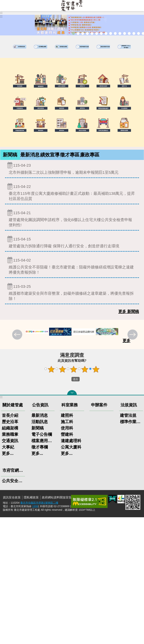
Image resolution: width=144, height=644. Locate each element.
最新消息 (30, 155)
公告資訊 (40, 405)
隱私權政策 (31, 497)
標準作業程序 (131, 422)
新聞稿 (10, 155)
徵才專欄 (40, 447)
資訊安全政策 (12, 497)
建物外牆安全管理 (101, 33)
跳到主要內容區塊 (2, 2)
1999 (35, 506)
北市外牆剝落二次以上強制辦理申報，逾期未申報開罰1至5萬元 (72, 168)
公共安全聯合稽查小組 (13, 481)
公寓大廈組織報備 (115, 33)
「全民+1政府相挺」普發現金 (83, 33)
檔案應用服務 (43, 441)
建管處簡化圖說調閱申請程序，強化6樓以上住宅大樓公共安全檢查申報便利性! (72, 218)
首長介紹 (10, 415)
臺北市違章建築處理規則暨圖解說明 (92, 33)
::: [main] (1, 16)
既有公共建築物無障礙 (97, 33)
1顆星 (51, 369)
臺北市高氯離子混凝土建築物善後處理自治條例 (134, 33)
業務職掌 (10, 434)
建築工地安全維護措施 (139, 33)
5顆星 (96, 369)
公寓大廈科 (71, 447)
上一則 (18, 335)
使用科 (67, 428)
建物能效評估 (129, 33)
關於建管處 (13, 405)
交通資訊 (10, 441)
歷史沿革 (10, 422)
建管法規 (128, 415)
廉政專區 (90, 155)
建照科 (67, 415)
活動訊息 (40, 422)
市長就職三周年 (73, 33)
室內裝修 (106, 33)
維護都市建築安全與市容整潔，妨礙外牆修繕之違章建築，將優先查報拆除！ (72, 292)
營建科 (67, 434)
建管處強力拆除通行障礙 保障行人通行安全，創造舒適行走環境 (72, 242)
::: (1, 13)
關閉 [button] (72, 393)
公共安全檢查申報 (120, 33)
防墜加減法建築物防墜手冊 (125, 33)
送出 (68, 379)
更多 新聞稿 (129, 311)
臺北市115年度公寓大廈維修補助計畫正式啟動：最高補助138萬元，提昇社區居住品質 (72, 192)
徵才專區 (70, 155)
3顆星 (74, 369)
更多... (8, 453)
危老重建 (111, 33)
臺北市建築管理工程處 (72, 6)
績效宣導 (50, 155)
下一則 (133, 335)
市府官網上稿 (14, 470)
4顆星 (85, 369)
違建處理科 (71, 441)
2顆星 (63, 369)
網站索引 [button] (6, 6)
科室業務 (70, 405)
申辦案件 (99, 405)
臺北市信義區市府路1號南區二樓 (39, 503)
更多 (127, 340)
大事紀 (8, 447)
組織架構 (10, 428)
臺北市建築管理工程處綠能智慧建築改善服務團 (87, 33)
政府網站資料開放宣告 (57, 497)
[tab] (10, 155)
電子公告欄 (42, 434)
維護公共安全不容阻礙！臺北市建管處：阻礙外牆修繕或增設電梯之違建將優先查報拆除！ (72, 265)
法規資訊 (129, 405)
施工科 (67, 422)
